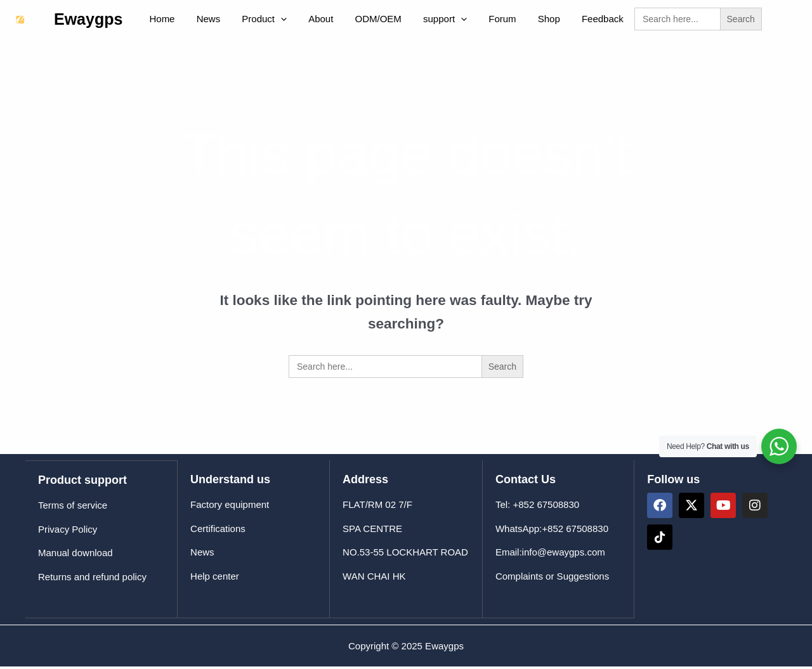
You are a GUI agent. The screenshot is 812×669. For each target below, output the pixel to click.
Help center (215, 580)
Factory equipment (230, 508)
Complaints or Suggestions (552, 580)
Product (252, 21)
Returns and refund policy (92, 580)
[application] (268, 21)
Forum (468, 21)
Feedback (559, 21)
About (303, 21)
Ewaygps (88, 21)
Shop (510, 21)
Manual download (75, 556)
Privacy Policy (68, 532)
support (416, 21)
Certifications (218, 532)
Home (159, 21)
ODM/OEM (355, 21)
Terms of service (73, 508)
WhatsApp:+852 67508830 (552, 532)
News (200, 21)
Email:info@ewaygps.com (550, 556)
